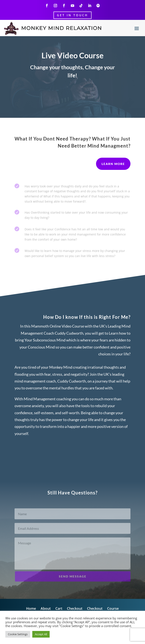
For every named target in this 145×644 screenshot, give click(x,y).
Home (31, 609)
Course (113, 609)
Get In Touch (72, 15)
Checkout (75, 609)
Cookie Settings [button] (18, 634)
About (46, 609)
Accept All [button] (41, 634)
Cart (59, 609)
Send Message (73, 579)
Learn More (113, 164)
